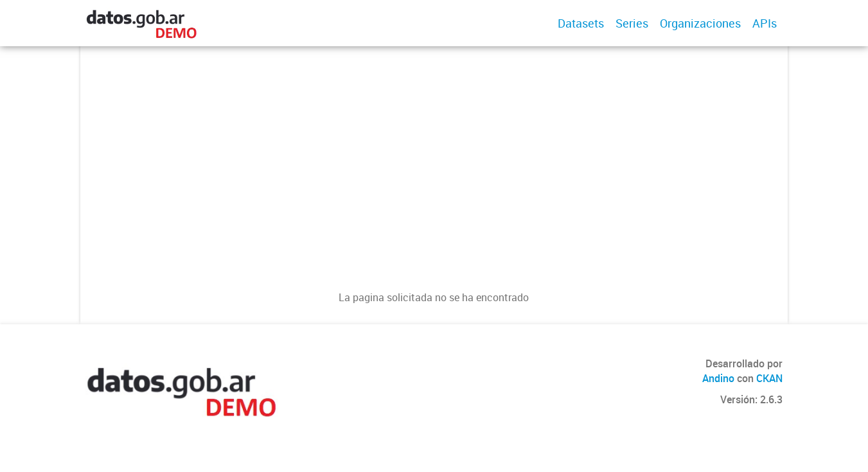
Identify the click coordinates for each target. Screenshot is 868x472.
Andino (718, 378)
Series (632, 23)
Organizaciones (700, 23)
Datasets (581, 23)
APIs (765, 23)
